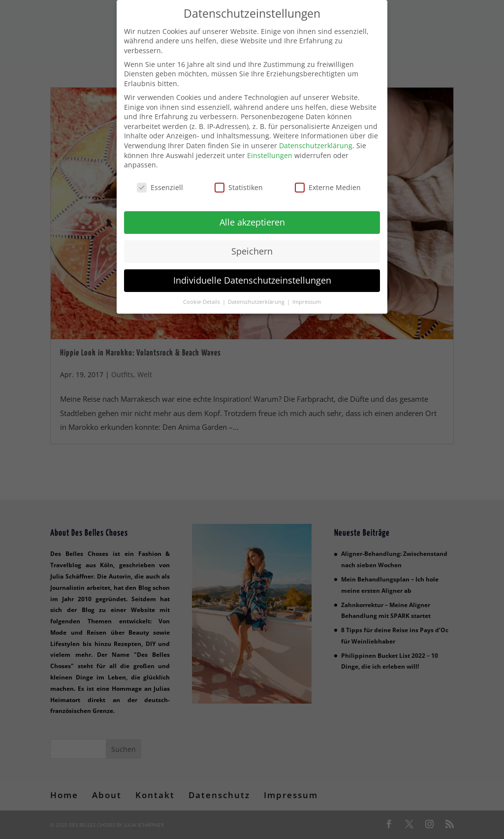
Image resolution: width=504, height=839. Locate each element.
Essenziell (160, 185)
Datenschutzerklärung (316, 143)
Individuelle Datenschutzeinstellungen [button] (252, 278)
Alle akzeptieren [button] (252, 220)
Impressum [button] (307, 299)
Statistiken (239, 185)
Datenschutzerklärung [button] (257, 299)
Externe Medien (328, 185)
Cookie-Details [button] (202, 299)
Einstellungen (270, 153)
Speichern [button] (252, 249)
